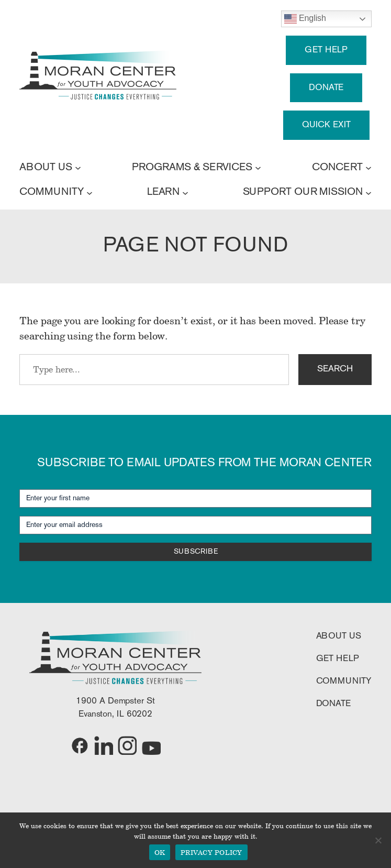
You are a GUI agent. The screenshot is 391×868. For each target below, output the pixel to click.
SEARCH (335, 369)
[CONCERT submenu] (368, 168)
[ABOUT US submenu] (78, 168)
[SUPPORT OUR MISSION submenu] (368, 192)
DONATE (326, 88)
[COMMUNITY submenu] (90, 192)
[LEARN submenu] (185, 192)
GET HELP (326, 50)
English (305, 19)
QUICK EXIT (326, 125)
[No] (378, 840)
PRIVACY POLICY (211, 852)
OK (160, 852)
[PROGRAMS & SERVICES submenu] (258, 168)
